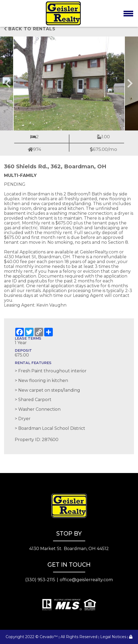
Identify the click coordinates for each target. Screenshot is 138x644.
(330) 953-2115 (40, 580)
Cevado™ (49, 637)
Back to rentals (30, 29)
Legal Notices (113, 637)
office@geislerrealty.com (86, 580)
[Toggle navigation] (128, 13)
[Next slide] (129, 83)
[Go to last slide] (9, 83)
